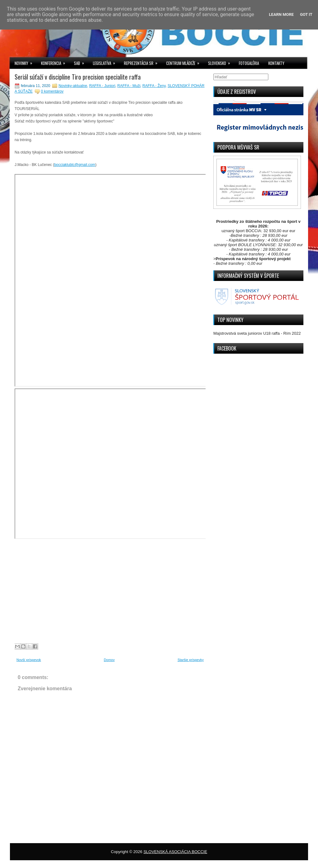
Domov (109, 660)
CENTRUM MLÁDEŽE (185, 62)
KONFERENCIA (55, 62)
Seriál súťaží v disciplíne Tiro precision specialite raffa (78, 77)
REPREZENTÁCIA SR (143, 62)
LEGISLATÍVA (106, 62)
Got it (306, 14)
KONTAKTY (276, 63)
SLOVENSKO (221, 62)
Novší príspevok (29, 660)
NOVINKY (25, 62)
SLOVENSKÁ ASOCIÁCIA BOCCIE (175, 852)
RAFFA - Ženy (154, 86)
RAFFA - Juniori (102, 86)
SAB (81, 62)
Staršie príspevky (191, 660)
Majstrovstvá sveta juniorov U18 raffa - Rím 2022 (257, 333)
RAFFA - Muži (129, 86)
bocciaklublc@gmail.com (75, 165)
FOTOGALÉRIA (249, 63)
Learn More (281, 14)
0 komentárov (52, 91)
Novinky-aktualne (73, 86)
